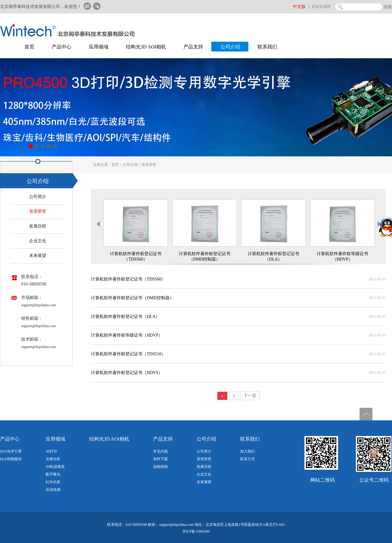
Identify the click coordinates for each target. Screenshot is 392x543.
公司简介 (38, 197)
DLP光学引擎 (11, 451)
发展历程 (38, 226)
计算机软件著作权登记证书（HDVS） (127, 373)
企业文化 (38, 241)
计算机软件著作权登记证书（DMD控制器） (132, 298)
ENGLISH (321, 7)
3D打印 (52, 451)
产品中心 (62, 47)
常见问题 (160, 451)
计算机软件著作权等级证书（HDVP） (127, 335)
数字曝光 (53, 474)
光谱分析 (53, 459)
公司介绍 (230, 47)
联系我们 (267, 47)
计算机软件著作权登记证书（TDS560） (128, 279)
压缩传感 (53, 490)
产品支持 (193, 47)
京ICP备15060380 (196, 531)
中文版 (299, 7)
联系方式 (247, 459)
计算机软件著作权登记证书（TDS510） (128, 354)
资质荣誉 (149, 165)
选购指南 (160, 467)
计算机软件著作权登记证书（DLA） (125, 317)
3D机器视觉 (55, 467)
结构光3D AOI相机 (146, 47)
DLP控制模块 (11, 459)
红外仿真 (53, 482)
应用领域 (99, 47)
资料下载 (160, 459)
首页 (29, 47)
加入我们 (247, 451)
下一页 (250, 396)
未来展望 (38, 256)
